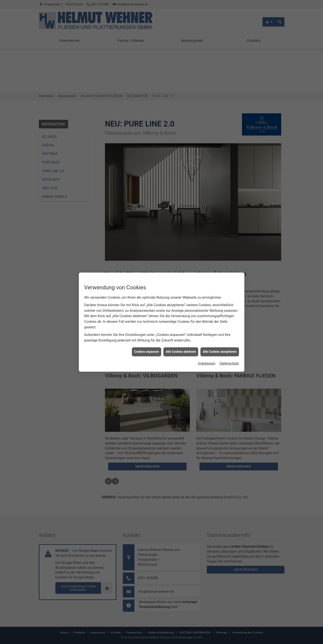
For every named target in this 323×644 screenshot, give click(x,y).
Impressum (207, 363)
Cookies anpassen (147, 352)
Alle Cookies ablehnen (181, 352)
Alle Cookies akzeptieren (220, 352)
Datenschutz (229, 363)
